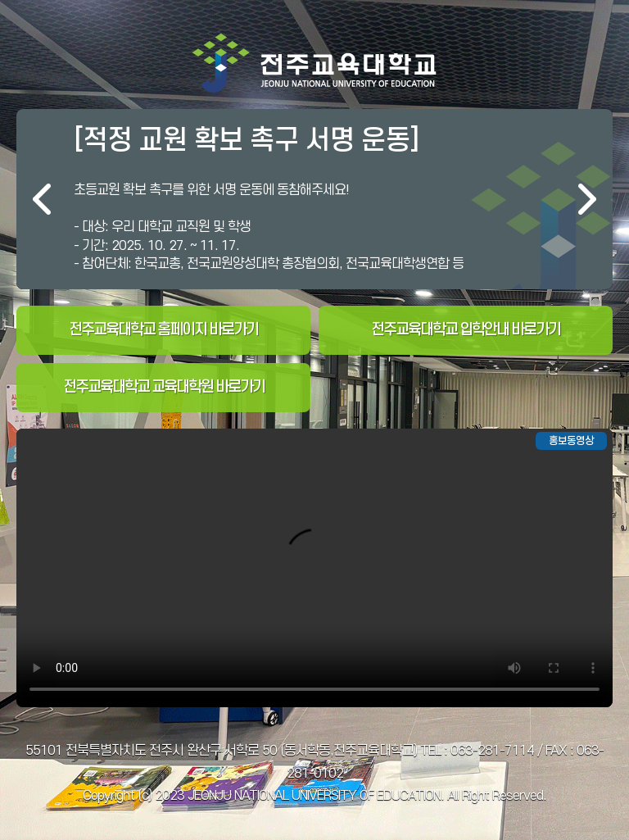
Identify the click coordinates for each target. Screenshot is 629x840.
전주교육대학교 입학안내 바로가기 (466, 330)
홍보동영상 (571, 441)
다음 (587, 199)
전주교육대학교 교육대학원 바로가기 (164, 387)
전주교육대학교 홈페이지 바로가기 (163, 330)
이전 (42, 199)
